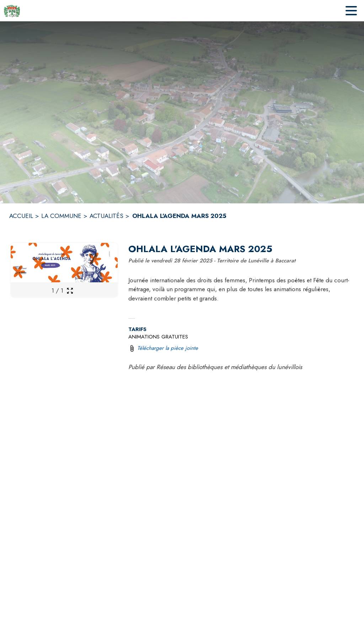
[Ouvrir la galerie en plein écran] (70, 291)
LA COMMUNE (61, 216)
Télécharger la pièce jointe (168, 348)
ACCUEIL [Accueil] (21, 216)
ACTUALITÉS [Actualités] (106, 216)
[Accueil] (12, 11)
